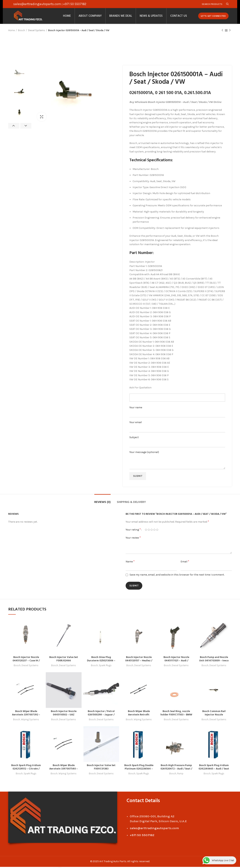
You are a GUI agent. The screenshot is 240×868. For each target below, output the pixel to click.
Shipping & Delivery (131, 504)
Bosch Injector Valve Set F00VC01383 (101, 768)
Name (130, 563)
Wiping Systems (30, 721)
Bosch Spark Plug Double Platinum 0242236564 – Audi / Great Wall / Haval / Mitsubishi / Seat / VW (139, 772)
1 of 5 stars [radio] (146, 531)
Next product (230, 32)
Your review (133, 539)
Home (12, 32)
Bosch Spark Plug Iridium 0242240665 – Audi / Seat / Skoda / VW (214, 770)
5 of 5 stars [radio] (157, 531)
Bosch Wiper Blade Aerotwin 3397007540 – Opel (64, 770)
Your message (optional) (177, 458)
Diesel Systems (37, 32)
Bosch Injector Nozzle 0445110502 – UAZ (64, 714)
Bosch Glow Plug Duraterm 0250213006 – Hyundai (101, 662)
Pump (180, 775)
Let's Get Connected (213, 17)
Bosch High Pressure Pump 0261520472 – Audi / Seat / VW (176, 770)
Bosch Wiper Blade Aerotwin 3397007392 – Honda (26, 716)
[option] (20, 75)
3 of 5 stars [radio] (152, 531)
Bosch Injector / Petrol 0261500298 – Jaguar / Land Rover (101, 716)
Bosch (21, 32)
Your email (177, 427)
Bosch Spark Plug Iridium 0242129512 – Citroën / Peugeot (26, 770)
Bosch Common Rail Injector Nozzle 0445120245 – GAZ (214, 716)
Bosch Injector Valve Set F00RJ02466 (64, 660)
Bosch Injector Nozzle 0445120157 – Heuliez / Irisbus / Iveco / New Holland (139, 664)
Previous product (222, 32)
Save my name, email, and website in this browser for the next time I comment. (177, 576)
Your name (177, 412)
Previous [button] (14, 127)
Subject (177, 442)
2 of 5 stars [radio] (149, 531)
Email (185, 563)
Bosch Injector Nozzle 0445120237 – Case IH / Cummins (26, 662)
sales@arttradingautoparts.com (37, 4)
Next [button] (26, 127)
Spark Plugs (105, 667)
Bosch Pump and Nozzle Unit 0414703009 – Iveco (214, 660)
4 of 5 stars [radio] (154, 531)
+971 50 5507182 (75, 4)
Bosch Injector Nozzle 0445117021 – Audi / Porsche (176, 662)
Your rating (133, 531)
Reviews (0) (102, 504)
